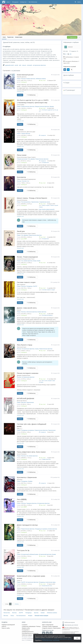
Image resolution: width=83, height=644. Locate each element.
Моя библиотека (33, 2)
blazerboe (20, 480)
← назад (6, 604)
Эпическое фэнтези (32, 312)
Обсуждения (15, 2)
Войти (79, 2)
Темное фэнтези (26, 134)
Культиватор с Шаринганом (27, 477)
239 (70, 54)
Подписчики (10, 37)
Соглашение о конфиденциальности (28, 631)
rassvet (19, 310)
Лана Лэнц (20, 502)
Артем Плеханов (22, 454)
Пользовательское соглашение (30, 633)
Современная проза (45, 202)
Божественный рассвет (25, 75)
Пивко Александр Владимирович (26, 179)
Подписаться (72, 37)
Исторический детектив (45, 554)
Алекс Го (19, 580)
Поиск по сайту (6, 628)
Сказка (37, 349)
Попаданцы (29, 286)
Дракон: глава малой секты (27, 308)
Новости (4, 626)
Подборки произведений (8, 625)
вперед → (17, 604)
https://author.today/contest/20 (47, 209)
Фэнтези (24, 79)
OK (77, 638)
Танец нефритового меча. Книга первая (31, 452)
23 (66, 54)
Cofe (18, 527)
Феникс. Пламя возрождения (27, 257)
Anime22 (70, 47)
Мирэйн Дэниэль (22, 77)
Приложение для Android (70, 625)
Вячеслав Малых (22, 401)
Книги (9, 2)
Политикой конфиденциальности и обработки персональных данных (53, 639)
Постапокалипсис (26, 202)
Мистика (24, 402)
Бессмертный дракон (47, 315)
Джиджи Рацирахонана (24, 375)
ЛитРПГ (35, 286)
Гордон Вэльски (21, 132)
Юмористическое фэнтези (42, 106)
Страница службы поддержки (50, 626)
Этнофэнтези (45, 162)
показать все (20, 92)
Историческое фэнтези (28, 349)
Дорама (52, 106)
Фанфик (30, 481)
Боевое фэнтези (31, 79)
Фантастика (7, 613)
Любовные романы (41, 79)
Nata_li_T (20, 429)
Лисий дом (21, 231)
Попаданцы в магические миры (47, 582)
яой (20, 65)
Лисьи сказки (22, 155)
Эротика (36, 613)
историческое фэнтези (39, 65)
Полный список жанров (41, 616)
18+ (63, 627)
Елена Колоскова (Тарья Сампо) (26, 157)
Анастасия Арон (22, 347)
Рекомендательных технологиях (51, 640)
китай (16, 65)
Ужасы (12, 616)
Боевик (54, 554)
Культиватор (21, 177)
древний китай (9, 65)
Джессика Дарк (31, 132)
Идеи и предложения (48, 625)
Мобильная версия (68, 622)
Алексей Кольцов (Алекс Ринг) (26, 259)
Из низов (20, 130)
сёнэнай (29, 65)
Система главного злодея (26, 282)
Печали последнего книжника (28, 373)
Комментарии (19, 37)
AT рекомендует (70, 90)
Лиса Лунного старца (25, 345)
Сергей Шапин (57, 628)
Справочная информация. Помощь (31, 626)
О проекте (25, 625)
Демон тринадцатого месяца (27, 525)
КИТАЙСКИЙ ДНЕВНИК (26, 399)
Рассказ (19, 181)
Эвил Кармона (21, 284)
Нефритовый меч (46, 459)
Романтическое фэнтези (28, 106)
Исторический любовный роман (30, 554)
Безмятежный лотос (47, 586)
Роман (19, 79)
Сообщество (24, 2)
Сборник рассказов (22, 159)
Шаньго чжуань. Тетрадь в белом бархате (32, 198)
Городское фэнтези (32, 503)
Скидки (67, 83)
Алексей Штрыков (22, 200)
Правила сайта (26, 628)
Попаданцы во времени (28, 430)
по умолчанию (16, 71)
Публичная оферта (27, 635)
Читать (20, 95)
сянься (24, 65)
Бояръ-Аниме (37, 261)
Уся (29, 159)
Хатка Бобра (21, 105)
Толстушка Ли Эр (23, 550)
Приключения (35, 202)
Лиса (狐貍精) (22, 499)
